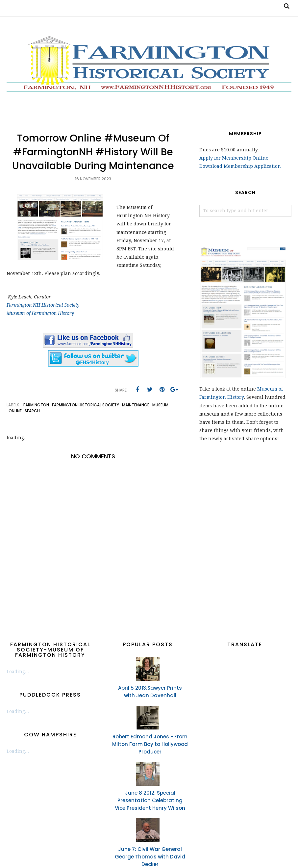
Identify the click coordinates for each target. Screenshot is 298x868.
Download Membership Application (240, 166)
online (15, 411)
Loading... (18, 672)
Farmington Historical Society (86, 405)
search (32, 411)
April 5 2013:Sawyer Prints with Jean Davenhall (150, 692)
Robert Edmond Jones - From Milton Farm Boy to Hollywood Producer (150, 744)
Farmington (36, 405)
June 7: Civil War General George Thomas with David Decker (150, 857)
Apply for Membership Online (234, 158)
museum (160, 405)
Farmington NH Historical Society (43, 305)
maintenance (136, 405)
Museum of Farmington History (40, 313)
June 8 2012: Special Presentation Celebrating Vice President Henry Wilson (150, 800)
